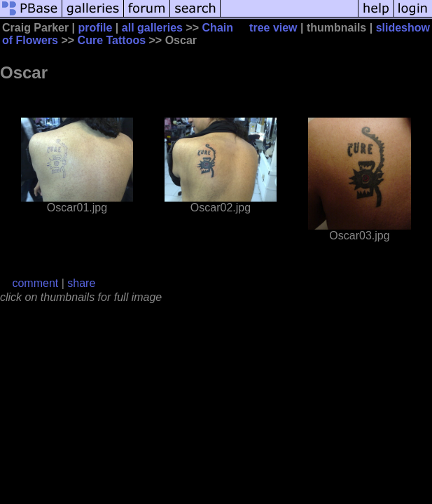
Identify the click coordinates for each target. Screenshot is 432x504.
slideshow (403, 28)
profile (96, 28)
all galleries (152, 28)
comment (35, 283)
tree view (273, 28)
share (81, 283)
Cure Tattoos (112, 40)
